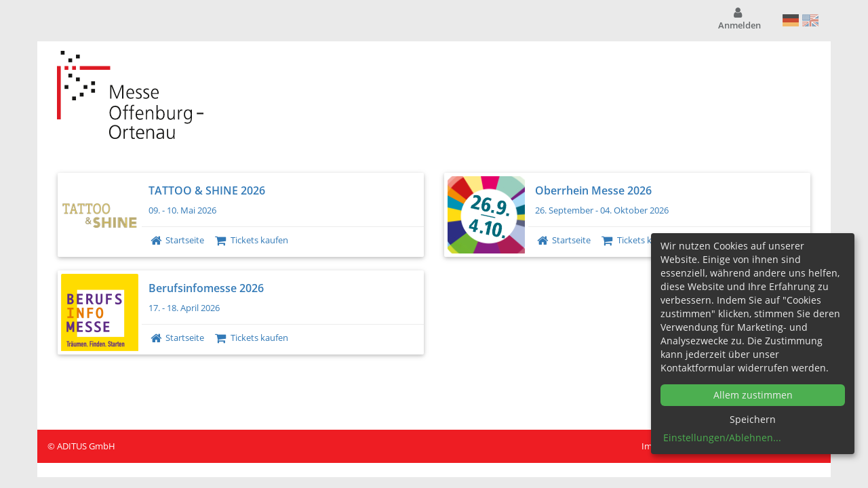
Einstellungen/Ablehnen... (722, 438)
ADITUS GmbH (86, 446)
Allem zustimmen (753, 395)
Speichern (753, 419)
